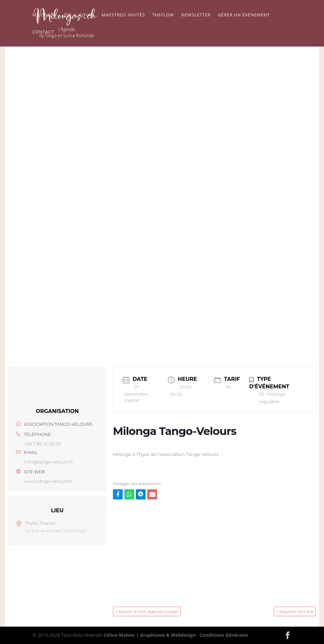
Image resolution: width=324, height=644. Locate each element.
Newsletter (196, 15)
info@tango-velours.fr (49, 462)
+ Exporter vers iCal (295, 611)
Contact (43, 32)
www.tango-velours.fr (48, 481)
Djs (68, 15)
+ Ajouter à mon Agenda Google (147, 611)
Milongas (45, 15)
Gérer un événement (244, 15)
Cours (87, 15)
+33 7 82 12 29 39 (42, 444)
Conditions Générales (224, 635)
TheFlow (163, 15)
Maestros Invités (123, 15)
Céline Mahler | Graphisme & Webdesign (150, 635)
